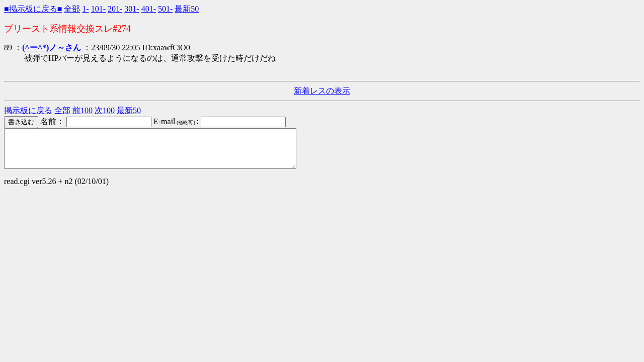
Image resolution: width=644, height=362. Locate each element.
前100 (83, 110)
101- (98, 9)
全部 (72, 9)
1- (85, 9)
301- (132, 9)
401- (149, 9)
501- (165, 9)
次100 (105, 110)
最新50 (187, 9)
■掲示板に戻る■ (33, 9)
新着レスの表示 (322, 91)
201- (115, 9)
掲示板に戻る (28, 110)
